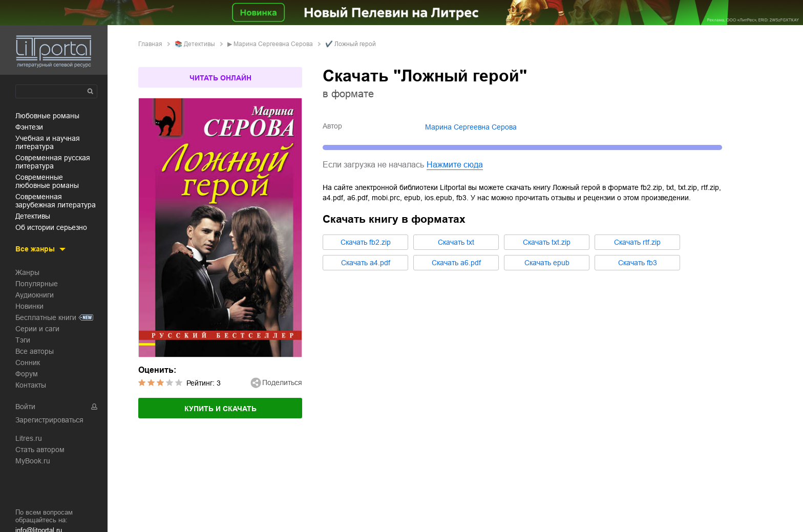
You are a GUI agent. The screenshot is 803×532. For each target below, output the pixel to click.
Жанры (27, 272)
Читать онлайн (220, 78)
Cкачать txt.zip (547, 242)
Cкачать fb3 (638, 263)
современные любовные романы (47, 181)
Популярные (37, 284)
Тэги (23, 340)
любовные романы (47, 116)
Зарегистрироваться (49, 420)
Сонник (28, 363)
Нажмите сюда (455, 165)
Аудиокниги (35, 295)
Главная (150, 44)
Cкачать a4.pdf (366, 263)
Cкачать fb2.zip (366, 242)
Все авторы (35, 351)
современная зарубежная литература (56, 201)
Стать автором (40, 450)
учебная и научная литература (48, 142)
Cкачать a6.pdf (456, 263)
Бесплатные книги (46, 317)
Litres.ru (29, 438)
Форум (27, 374)
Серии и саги (37, 329)
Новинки (29, 306)
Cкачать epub (547, 263)
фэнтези (29, 127)
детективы (33, 216)
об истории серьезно (51, 227)
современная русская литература (53, 162)
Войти (25, 407)
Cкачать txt (456, 242)
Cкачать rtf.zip (637, 242)
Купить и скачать (220, 409)
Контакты (31, 385)
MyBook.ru (33, 461)
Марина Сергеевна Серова (273, 44)
